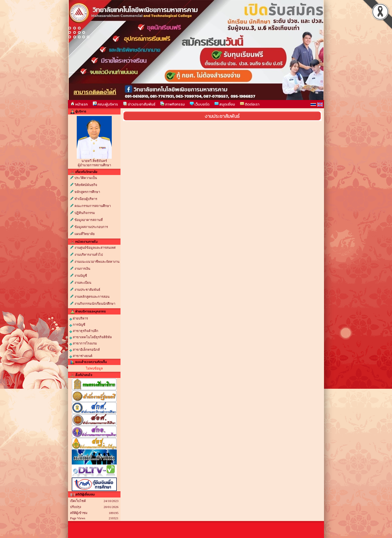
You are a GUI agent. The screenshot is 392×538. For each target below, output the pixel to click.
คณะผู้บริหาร (105, 104)
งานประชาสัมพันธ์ (87, 290)
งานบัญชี (81, 276)
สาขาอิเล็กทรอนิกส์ (85, 350)
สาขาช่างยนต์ (81, 356)
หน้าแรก (79, 104)
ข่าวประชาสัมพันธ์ (139, 104)
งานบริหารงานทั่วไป (89, 255)
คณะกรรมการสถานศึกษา (93, 206)
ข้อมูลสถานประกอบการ (91, 227)
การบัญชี (77, 325)
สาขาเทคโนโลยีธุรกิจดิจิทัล (91, 337)
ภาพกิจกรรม (172, 104)
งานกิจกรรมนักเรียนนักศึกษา (95, 304)
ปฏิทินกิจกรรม (85, 213)
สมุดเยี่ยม (225, 104)
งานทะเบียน (83, 283)
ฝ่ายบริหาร (79, 318)
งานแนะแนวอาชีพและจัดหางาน (97, 262)
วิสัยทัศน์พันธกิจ (86, 185)
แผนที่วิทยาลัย (85, 234)
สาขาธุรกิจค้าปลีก (84, 331)
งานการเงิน (82, 269)
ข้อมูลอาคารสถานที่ (89, 220)
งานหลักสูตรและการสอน (92, 297)
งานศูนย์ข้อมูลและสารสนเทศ (95, 248)
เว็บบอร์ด (200, 104)
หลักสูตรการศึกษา (87, 192)
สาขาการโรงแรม (83, 343)
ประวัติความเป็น (86, 178)
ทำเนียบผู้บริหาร (86, 199)
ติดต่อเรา (250, 104)
